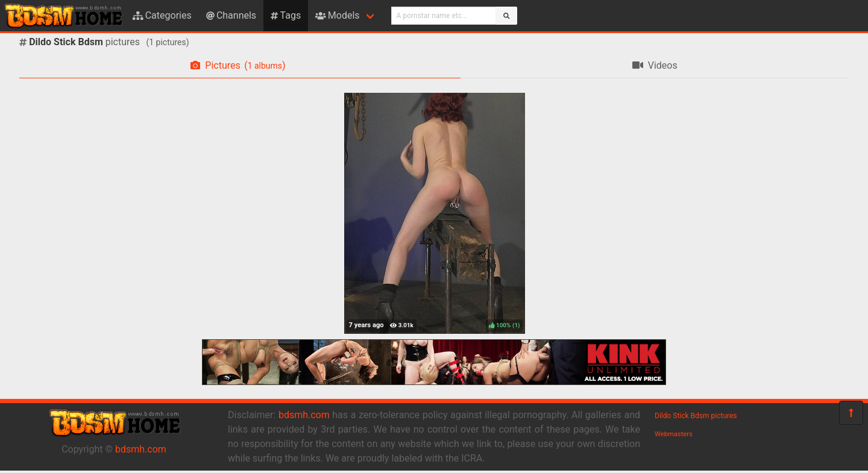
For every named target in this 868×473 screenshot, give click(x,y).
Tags (286, 15)
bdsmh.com (141, 449)
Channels (231, 15)
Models (337, 15)
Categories (162, 15)
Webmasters (674, 434)
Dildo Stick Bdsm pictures (696, 416)
